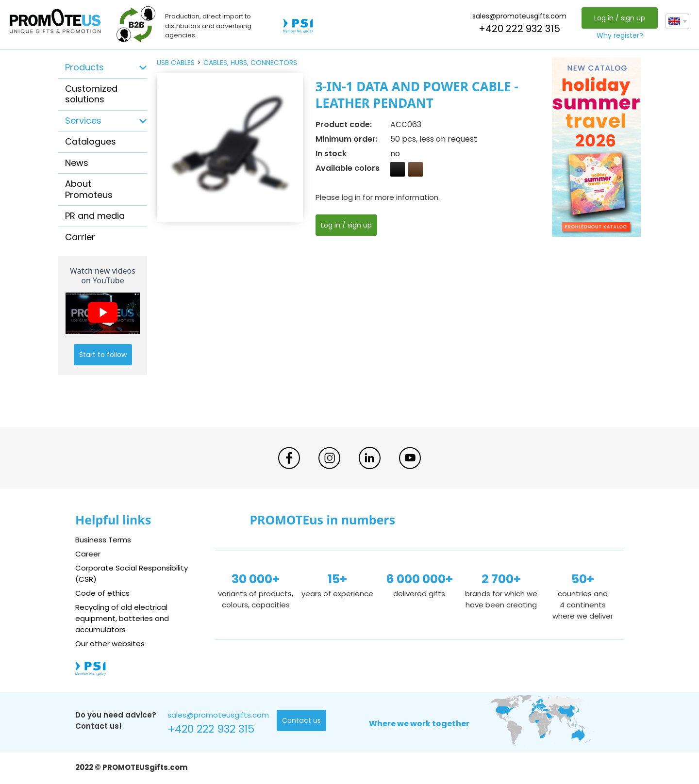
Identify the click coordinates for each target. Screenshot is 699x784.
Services (83, 121)
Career (88, 554)
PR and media (95, 216)
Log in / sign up (620, 18)
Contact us (301, 720)
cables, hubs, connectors (250, 63)
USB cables (176, 63)
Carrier (80, 237)
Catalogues (91, 141)
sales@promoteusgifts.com (519, 16)
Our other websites (110, 644)
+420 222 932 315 (519, 29)
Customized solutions (91, 94)
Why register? (620, 35)
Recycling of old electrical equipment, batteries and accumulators (122, 618)
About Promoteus (89, 189)
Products (84, 67)
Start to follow (103, 355)
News (77, 163)
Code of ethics (102, 593)
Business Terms (103, 540)
